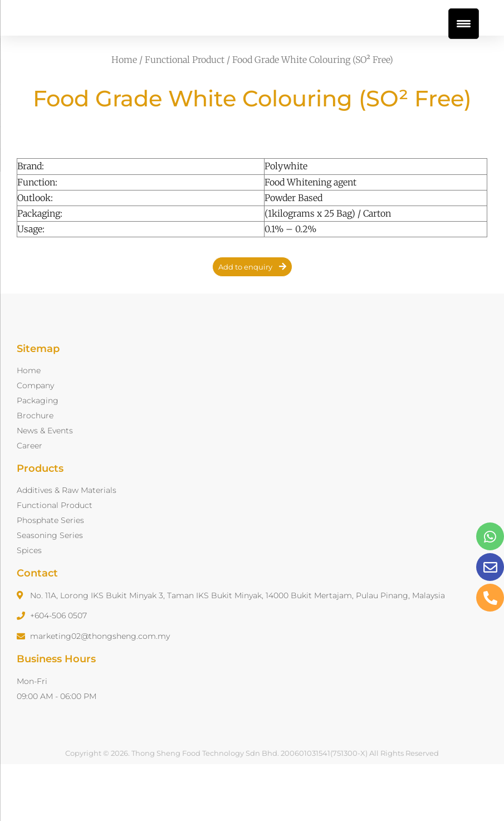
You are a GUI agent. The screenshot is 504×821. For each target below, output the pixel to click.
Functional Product (185, 113)
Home (124, 113)
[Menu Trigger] (464, 24)
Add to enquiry (245, 320)
